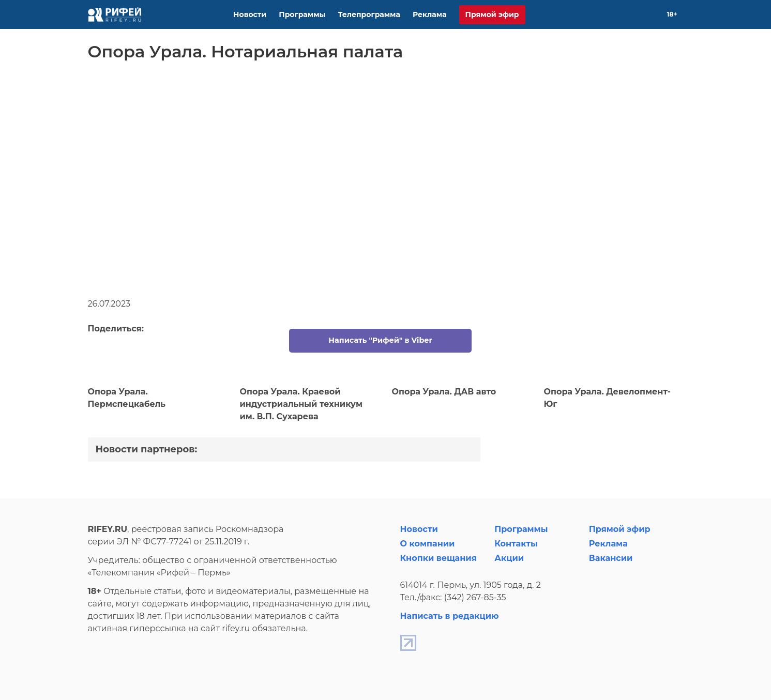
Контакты (516, 544)
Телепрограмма (369, 14)
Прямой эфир (492, 14)
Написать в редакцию (450, 616)
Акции (509, 558)
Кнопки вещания (439, 558)
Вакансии (611, 558)
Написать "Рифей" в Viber (380, 340)
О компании (428, 544)
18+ (672, 14)
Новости (250, 14)
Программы (302, 14)
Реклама (430, 14)
